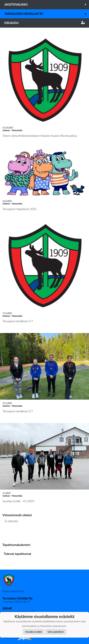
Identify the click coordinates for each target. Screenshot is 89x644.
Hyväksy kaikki (34, 632)
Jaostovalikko (47, 5)
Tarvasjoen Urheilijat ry (47, 14)
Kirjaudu (44, 23)
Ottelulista (10, 533)
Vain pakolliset (56, 632)
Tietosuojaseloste (13, 591)
